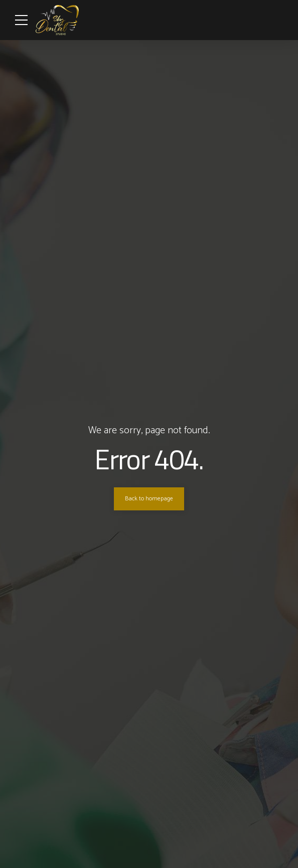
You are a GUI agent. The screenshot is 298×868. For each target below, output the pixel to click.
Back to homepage (149, 499)
